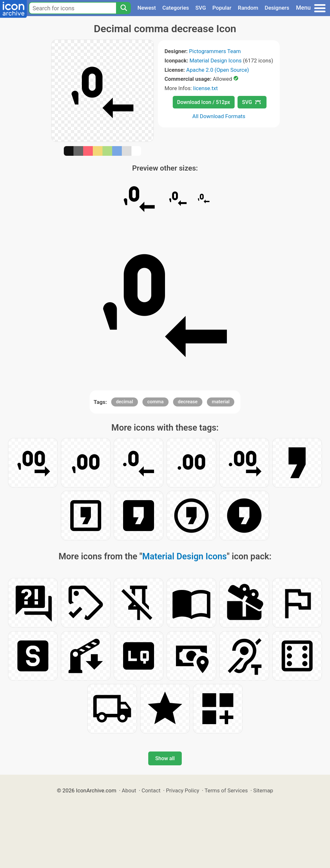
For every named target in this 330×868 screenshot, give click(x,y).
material (221, 402)
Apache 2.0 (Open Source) (218, 70)
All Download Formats (219, 116)
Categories (176, 8)
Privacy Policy (183, 790)
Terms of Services (226, 790)
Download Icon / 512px (204, 102)
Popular (222, 8)
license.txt (205, 88)
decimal (125, 402)
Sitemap (263, 790)
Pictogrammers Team (215, 51)
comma (155, 402)
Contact (151, 790)
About (129, 790)
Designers (277, 8)
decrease (188, 402)
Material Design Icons (216, 61)
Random (248, 8)
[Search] (123, 8)
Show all (165, 758)
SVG (201, 8)
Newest (146, 8)
